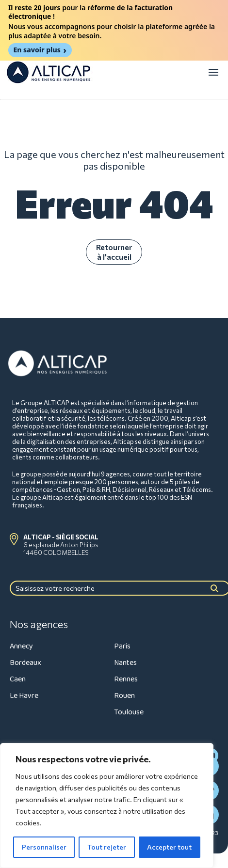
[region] (107, 805)
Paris (122, 646)
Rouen (124, 696)
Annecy (21, 646)
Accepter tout (169, 847)
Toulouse (129, 712)
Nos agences (39, 624)
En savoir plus (37, 50)
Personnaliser (44, 847)
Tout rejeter (107, 847)
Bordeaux (25, 663)
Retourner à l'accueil (114, 252)
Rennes (126, 679)
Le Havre (24, 696)
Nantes (125, 663)
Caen (18, 679)
